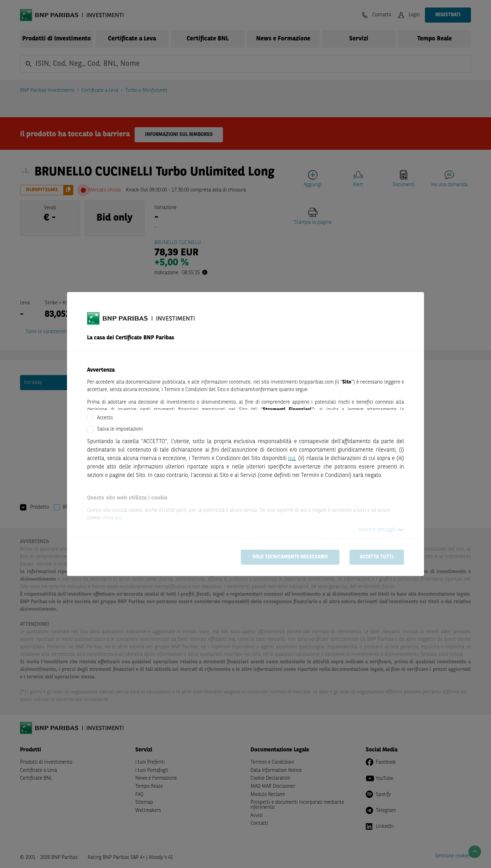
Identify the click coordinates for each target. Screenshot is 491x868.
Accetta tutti (377, 557)
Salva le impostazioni (120, 429)
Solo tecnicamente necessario (290, 557)
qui (292, 458)
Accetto (105, 418)
